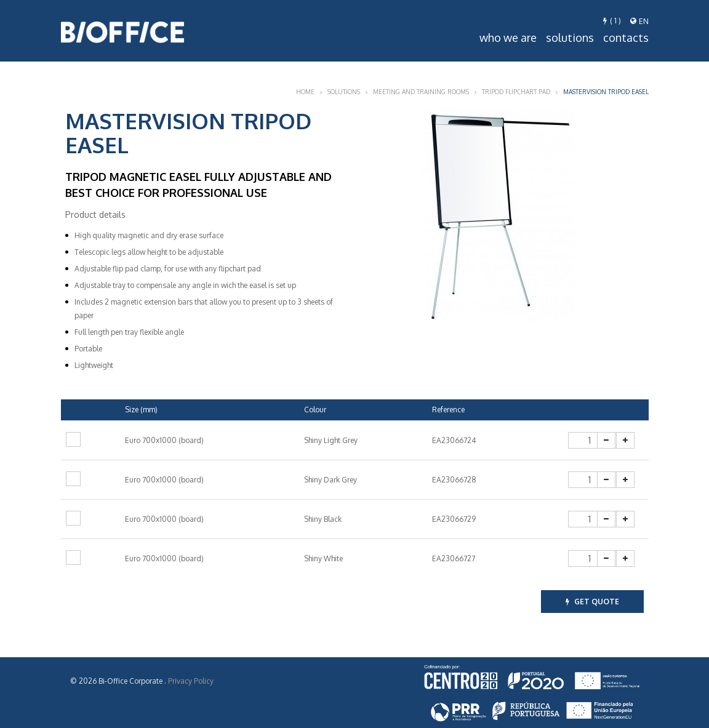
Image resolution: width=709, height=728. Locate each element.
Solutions (570, 38)
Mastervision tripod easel (606, 92)
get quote (592, 602)
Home (305, 92)
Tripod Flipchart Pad (516, 92)
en (639, 21)
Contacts (626, 38)
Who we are (508, 38)
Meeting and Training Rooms (421, 92)
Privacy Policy (191, 681)
